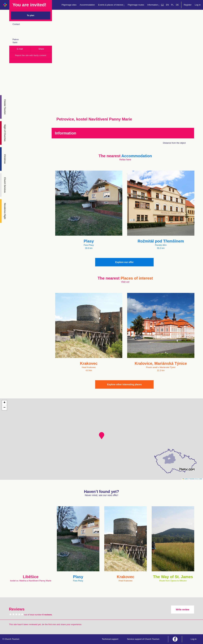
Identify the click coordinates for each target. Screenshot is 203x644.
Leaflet (185, 479)
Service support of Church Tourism (143, 639)
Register (188, 5)
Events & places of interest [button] (111, 5)
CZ (162, 5)
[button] (102, 436)
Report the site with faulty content (31, 55)
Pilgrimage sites (69, 5)
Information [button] (153, 5)
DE (177, 5)
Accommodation (87, 5)
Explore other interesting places (124, 384)
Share (41, 49)
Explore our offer (124, 262)
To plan (31, 15)
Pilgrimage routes (136, 5)
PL (172, 5)
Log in (198, 5)
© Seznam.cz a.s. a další (195, 479)
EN (167, 5)
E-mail (20, 49)
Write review (183, 610)
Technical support (110, 639)
